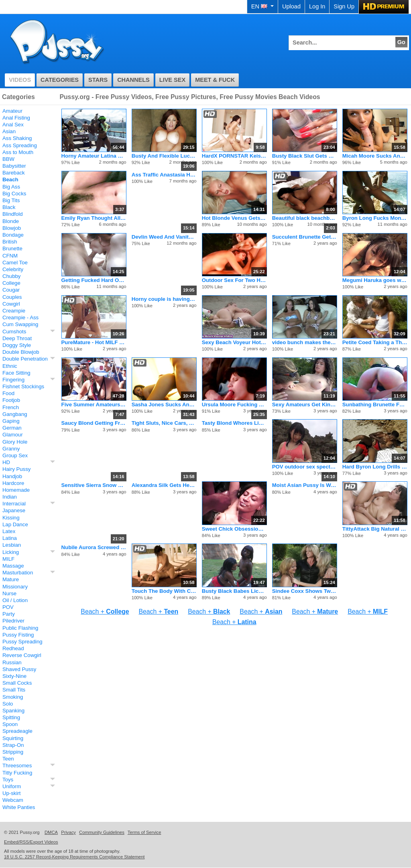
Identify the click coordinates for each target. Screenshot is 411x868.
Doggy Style (17, 345)
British (10, 242)
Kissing (11, 518)
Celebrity (13, 269)
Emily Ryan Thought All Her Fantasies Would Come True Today (94, 218)
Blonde (11, 221)
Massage (13, 566)
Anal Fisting (16, 118)
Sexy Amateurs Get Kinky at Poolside (305, 405)
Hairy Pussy (16, 469)
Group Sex (15, 455)
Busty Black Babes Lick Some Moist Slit (234, 591)
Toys (8, 780)
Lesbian (12, 545)
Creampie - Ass (20, 317)
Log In (317, 6)
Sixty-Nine (14, 676)
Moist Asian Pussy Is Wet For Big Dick (305, 485)
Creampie (14, 311)
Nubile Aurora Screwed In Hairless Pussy (94, 547)
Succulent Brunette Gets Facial (305, 237)
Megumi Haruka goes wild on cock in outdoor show (375, 280)
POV (8, 607)
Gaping (11, 421)
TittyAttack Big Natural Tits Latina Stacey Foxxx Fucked (375, 529)
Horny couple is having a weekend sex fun (164, 299)
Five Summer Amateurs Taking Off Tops (94, 405)
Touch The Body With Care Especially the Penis (164, 591)
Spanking (13, 711)
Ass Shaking (17, 138)
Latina (10, 538)
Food (8, 393)
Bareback (14, 173)
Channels (133, 80)
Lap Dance (15, 524)
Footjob (11, 400)
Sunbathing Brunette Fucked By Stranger (375, 405)
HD (6, 462)
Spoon (10, 724)
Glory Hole (15, 442)
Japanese (14, 510)
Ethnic (10, 366)
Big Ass (11, 187)
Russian (12, 662)
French (11, 407)
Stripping (13, 752)
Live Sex (172, 80)
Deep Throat (17, 338)
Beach (10, 179)
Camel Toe (15, 263)
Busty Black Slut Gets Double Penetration (305, 156)
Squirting (13, 738)
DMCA (51, 832)
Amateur (12, 111)
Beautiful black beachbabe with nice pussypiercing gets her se (305, 218)
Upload (291, 6)
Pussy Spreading (22, 642)
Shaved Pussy (19, 669)
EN (262, 6)
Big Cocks (14, 194)
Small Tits (14, 690)
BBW (8, 159)
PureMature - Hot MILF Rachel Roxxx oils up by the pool (94, 342)
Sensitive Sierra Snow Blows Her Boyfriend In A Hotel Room (94, 485)
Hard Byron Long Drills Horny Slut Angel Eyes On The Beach (375, 467)
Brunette (12, 248)
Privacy (68, 832)
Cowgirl (11, 304)
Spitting (11, 717)
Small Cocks (17, 683)
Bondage (13, 235)
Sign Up (344, 6)
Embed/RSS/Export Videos (31, 842)
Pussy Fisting (18, 635)
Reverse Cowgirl (22, 655)
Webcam (13, 800)
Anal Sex (13, 125)
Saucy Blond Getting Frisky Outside (94, 423)
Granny (11, 449)
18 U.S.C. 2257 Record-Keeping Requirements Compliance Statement (74, 857)
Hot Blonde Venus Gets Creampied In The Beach (234, 218)
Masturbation (18, 573)
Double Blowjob (21, 352)
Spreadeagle (17, 731)
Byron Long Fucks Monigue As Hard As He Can (375, 218)
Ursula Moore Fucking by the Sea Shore (234, 405)
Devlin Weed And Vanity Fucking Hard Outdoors (164, 237)
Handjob (12, 476)
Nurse (9, 593)
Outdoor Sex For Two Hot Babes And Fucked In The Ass (234, 280)
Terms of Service (144, 832)
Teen (8, 759)
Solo (8, 704)
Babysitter (14, 166)
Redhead (13, 648)
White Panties (19, 807)
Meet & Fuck (215, 80)
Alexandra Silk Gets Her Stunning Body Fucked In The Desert (164, 485)
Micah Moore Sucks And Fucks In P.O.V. (375, 156)
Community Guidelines (102, 832)
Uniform (12, 786)
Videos (20, 80)
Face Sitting (16, 373)
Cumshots (14, 332)
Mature (11, 579)
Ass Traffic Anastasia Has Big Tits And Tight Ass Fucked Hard (164, 175)
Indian (10, 497)
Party (9, 614)
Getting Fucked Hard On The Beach (94, 280)
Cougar (11, 290)
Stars (98, 80)
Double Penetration (25, 359)
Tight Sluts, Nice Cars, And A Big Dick (164, 423)
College (11, 283)
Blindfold (13, 214)
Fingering (13, 380)
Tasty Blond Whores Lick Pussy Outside (234, 423)
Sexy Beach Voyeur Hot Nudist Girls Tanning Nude (234, 342)
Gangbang (15, 414)
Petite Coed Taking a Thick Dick (375, 342)
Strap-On (13, 745)
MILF (8, 559)
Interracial (14, 504)
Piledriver (13, 621)
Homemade (16, 490)
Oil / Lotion (15, 600)
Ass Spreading (20, 145)
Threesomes (17, 766)
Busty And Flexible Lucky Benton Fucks (164, 156)
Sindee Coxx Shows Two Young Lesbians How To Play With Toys (305, 591)
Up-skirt (11, 793)
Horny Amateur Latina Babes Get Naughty (94, 156)
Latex (9, 531)
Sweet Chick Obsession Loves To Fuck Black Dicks (234, 529)
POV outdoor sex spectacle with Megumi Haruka (305, 467)
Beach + (105, 611)
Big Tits (11, 200)
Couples (12, 297)
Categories (60, 80)
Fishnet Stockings (23, 386)
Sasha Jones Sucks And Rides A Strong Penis (164, 405)
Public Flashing (20, 628)
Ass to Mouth (18, 152)
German (12, 428)
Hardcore (13, 483)
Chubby (11, 276)
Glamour (13, 435)
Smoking (13, 697)
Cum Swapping (20, 324)
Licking (11, 552)
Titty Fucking (17, 773)
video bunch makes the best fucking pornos (305, 342)
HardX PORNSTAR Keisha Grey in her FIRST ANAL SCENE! (234, 156)
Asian (9, 131)
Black (9, 207)
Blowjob (12, 228)
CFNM (10, 256)
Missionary (15, 587)
